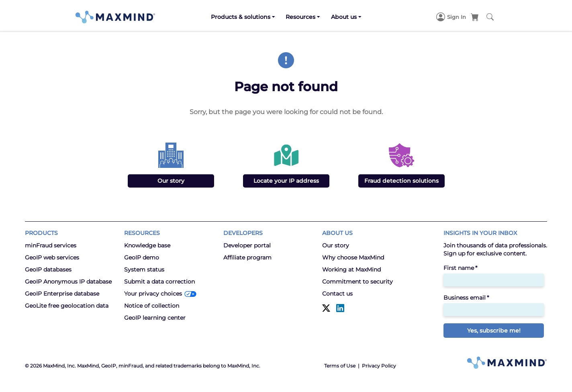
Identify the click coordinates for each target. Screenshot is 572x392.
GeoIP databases (48, 269)
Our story (171, 181)
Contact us (337, 294)
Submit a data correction (159, 282)
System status (144, 269)
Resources (300, 17)
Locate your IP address (286, 181)
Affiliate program (247, 257)
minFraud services (51, 245)
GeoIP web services (52, 257)
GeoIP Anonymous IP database (68, 282)
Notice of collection (152, 306)
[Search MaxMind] (490, 17)
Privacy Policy (379, 366)
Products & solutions (241, 17)
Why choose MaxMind (353, 257)
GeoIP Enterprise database (62, 294)
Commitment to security (357, 282)
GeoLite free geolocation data (67, 306)
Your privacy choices (153, 294)
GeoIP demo (142, 257)
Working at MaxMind (351, 269)
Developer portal (247, 245)
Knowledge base (147, 245)
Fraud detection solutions (401, 181)
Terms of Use (340, 366)
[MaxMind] (115, 17)
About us (344, 17)
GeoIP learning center (155, 318)
